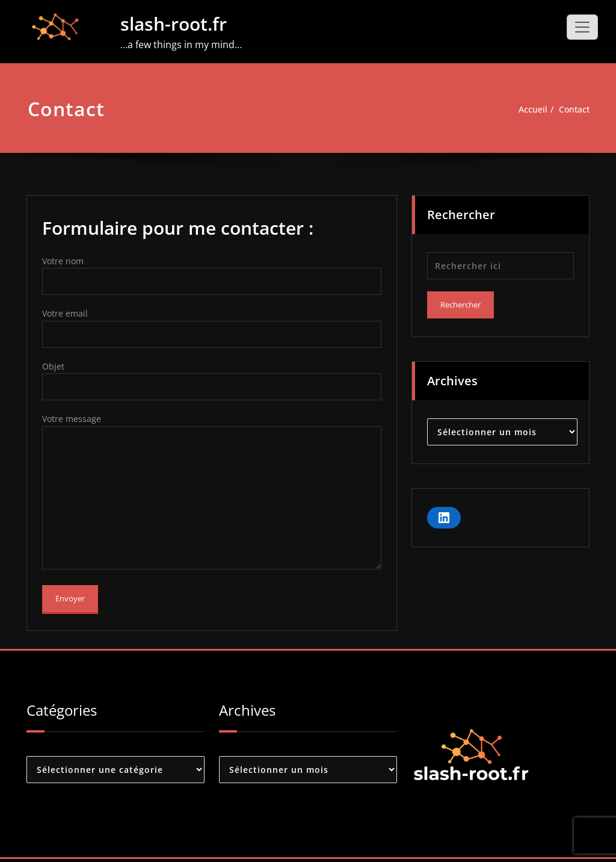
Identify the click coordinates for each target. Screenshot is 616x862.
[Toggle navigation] (582, 27)
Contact (573, 110)
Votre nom (212, 276)
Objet (212, 383)
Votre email (212, 330)
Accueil (529, 110)
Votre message (212, 495)
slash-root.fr (174, 24)
